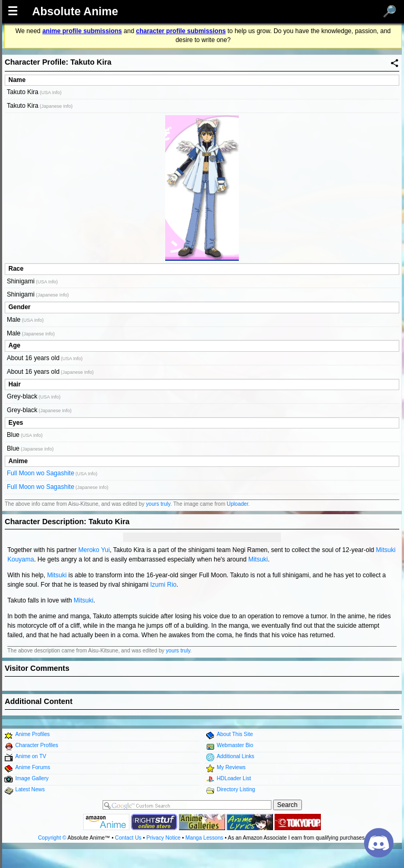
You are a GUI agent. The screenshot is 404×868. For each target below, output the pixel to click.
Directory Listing (236, 789)
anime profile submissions (82, 31)
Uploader (238, 504)
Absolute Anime (75, 12)
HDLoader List (234, 778)
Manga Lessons (205, 838)
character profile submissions (181, 31)
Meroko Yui (94, 550)
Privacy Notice (163, 838)
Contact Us (128, 838)
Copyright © (52, 838)
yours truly (158, 504)
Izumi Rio (163, 585)
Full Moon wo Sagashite (41, 473)
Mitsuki (258, 559)
